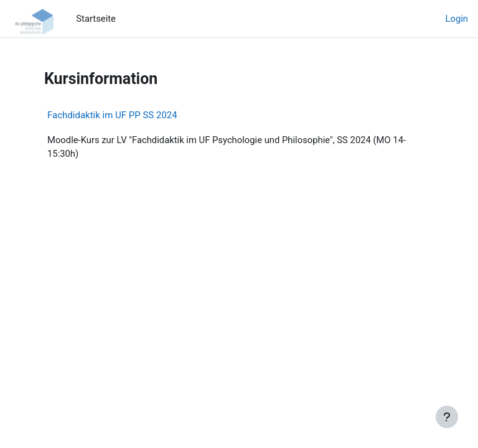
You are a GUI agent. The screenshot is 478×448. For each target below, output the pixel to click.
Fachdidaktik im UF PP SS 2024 (112, 115)
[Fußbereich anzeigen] (447, 417)
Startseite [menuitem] (96, 19)
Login (457, 19)
